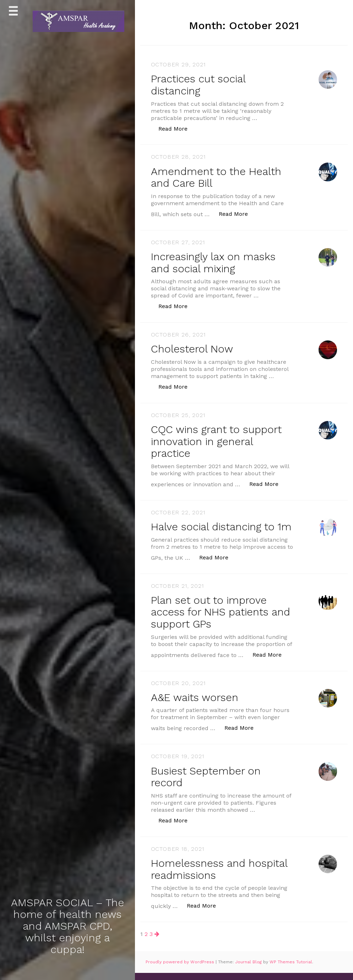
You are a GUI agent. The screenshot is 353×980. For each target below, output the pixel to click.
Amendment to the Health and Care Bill (218, 176)
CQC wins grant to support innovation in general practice (218, 439)
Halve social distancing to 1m (215, 530)
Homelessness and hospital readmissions (221, 876)
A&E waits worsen (195, 705)
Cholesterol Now (193, 347)
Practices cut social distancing (200, 84)
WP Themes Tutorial (291, 969)
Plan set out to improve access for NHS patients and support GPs (211, 621)
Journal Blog (249, 969)
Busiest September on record (207, 784)
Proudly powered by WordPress (181, 969)
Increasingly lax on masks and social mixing (215, 261)
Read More (177, 128)
